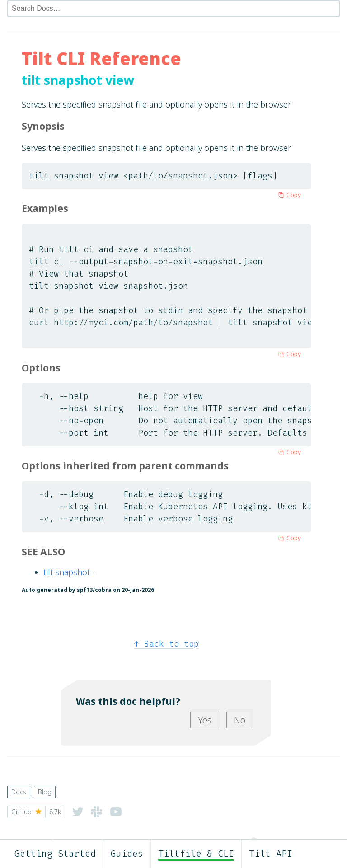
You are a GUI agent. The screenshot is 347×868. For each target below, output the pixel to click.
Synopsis (43, 126)
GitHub (36, 812)
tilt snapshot (67, 572)
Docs (19, 792)
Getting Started (55, 854)
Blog (45, 792)
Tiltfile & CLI (196, 854)
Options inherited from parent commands (125, 466)
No (240, 720)
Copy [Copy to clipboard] (288, 195)
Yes (205, 720)
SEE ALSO (43, 551)
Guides (127, 854)
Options (41, 368)
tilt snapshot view (78, 80)
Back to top (166, 644)
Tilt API (271, 854)
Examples (45, 208)
